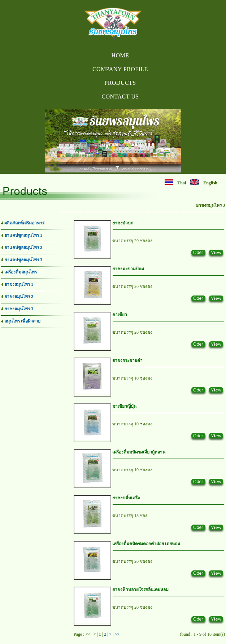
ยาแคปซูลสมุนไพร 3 (23, 260)
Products (120, 83)
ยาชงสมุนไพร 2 (19, 297)
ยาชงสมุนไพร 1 (19, 284)
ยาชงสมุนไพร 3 (19, 309)
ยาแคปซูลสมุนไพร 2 (23, 247)
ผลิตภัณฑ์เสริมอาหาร (24, 223)
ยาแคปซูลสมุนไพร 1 (23, 235)
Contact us (120, 97)
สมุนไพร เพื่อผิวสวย (22, 321)
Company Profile (120, 69)
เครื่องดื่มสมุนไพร (21, 272)
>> (117, 634)
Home (120, 55)
